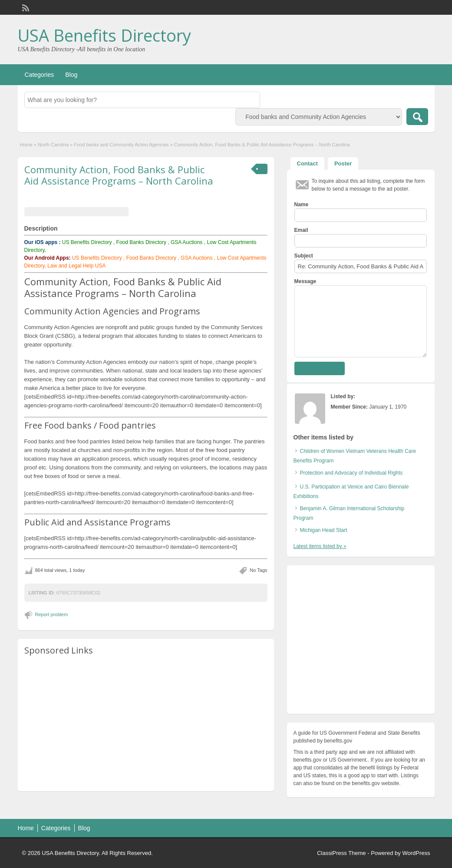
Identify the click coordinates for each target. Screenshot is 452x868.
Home (26, 145)
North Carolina (53, 145)
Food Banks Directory (141, 242)
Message (305, 281)
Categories (40, 75)
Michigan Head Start (324, 530)
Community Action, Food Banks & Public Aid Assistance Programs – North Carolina (119, 175)
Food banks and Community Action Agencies (121, 145)
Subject (304, 256)
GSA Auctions (186, 242)
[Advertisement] (146, 724)
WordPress (416, 853)
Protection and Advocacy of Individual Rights (351, 473)
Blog (71, 75)
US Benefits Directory (87, 242)
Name (302, 205)
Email (301, 230)
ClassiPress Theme (341, 853)
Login (424, 7)
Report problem (52, 614)
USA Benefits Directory (104, 35)
